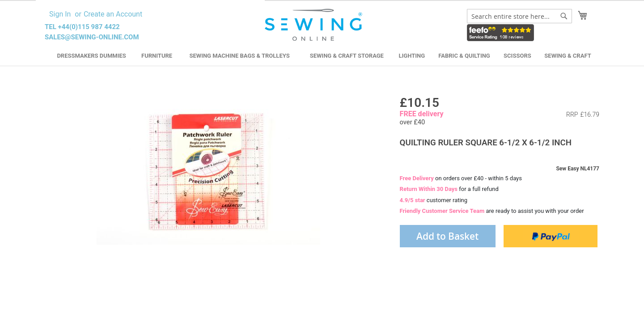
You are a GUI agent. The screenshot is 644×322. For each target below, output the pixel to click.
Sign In (60, 14)
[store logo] (315, 25)
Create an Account (113, 14)
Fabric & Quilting (464, 56)
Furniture (157, 56)
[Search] (564, 16)
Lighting (412, 56)
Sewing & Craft (568, 56)
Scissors (517, 56)
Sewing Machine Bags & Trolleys (239, 56)
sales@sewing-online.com (92, 37)
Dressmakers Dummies (91, 56)
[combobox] (519, 16)
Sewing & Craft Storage (347, 56)
